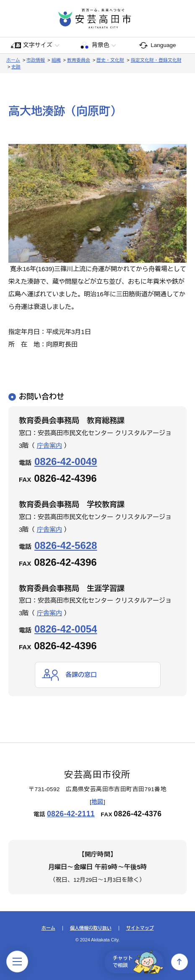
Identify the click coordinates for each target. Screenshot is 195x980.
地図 (97, 802)
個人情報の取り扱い (91, 928)
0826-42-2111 (71, 814)
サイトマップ (140, 928)
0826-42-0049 (66, 461)
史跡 (16, 67)
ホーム (13, 60)
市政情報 (36, 60)
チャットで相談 (138, 962)
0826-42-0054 (66, 629)
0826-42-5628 (66, 545)
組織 (56, 60)
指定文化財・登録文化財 (156, 60)
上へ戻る (179, 962)
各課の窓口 (81, 675)
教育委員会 (79, 60)
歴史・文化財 (110, 60)
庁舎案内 (49, 446)
